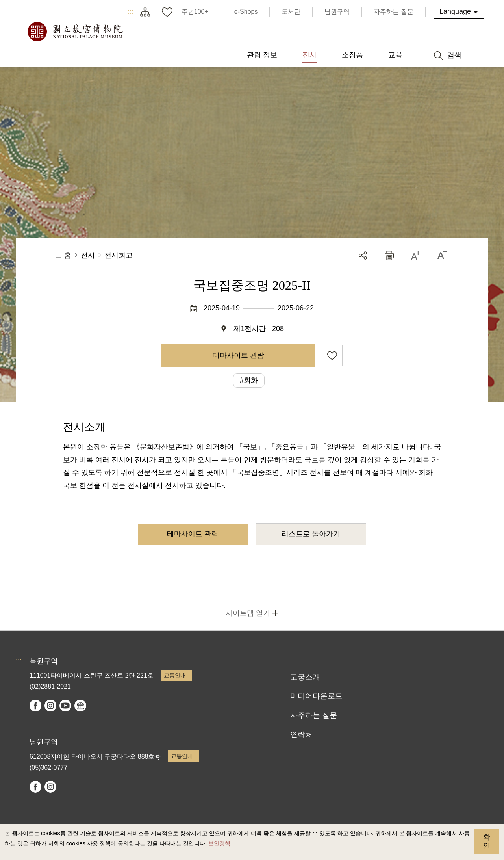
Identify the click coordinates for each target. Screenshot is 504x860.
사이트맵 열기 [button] (248, 613)
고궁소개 (305, 677)
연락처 (301, 735)
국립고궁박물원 (75, 32)
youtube (65, 706)
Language (455, 11)
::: (131, 12)
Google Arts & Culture (80, 706)
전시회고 (119, 255)
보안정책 (219, 843)
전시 (88, 255)
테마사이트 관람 (238, 355)
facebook (35, 706)
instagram (50, 706)
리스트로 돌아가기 (311, 534)
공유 (363, 255)
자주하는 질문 (314, 715)
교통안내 (175, 675)
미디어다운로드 (316, 696)
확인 (487, 841)
